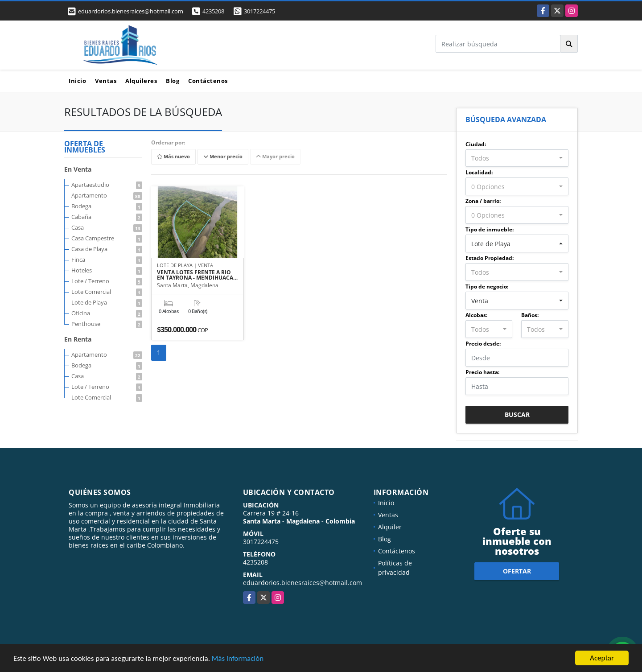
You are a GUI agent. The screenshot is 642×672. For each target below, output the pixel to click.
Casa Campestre (107, 238)
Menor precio (223, 157)
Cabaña (107, 217)
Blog (173, 81)
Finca (107, 260)
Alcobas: (476, 315)
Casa (107, 227)
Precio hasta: (482, 372)
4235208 (213, 11)
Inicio (77, 81)
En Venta (78, 169)
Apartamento (107, 195)
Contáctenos (208, 81)
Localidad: (479, 172)
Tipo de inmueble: (490, 229)
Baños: (530, 315)
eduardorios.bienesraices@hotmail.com (302, 583)
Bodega (107, 206)
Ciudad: (476, 144)
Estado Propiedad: (490, 258)
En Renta (78, 339)
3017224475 (259, 11)
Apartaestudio (107, 185)
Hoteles (107, 270)
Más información (238, 659)
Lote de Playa (107, 302)
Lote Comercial (107, 292)
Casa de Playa (107, 249)
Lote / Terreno (107, 281)
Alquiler (390, 527)
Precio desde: (483, 344)
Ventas (106, 81)
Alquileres (141, 81)
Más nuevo (173, 157)
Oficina (107, 313)
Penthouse (107, 324)
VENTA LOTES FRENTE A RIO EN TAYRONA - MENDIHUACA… (197, 275)
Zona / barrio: (483, 201)
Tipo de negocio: (487, 287)
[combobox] (517, 158)
